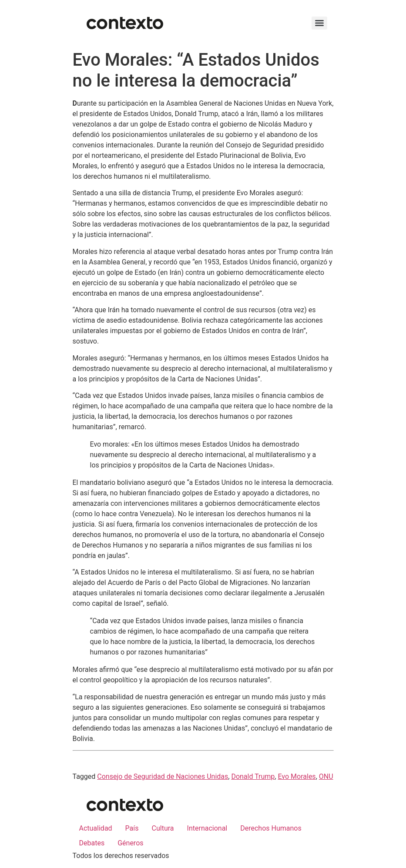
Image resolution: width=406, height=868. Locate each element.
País (132, 828)
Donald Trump (253, 776)
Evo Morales (297, 776)
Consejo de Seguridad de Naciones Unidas (163, 776)
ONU (326, 776)
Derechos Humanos (271, 828)
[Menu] (319, 23)
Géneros (130, 843)
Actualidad (96, 828)
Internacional (207, 828)
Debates (92, 843)
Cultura (163, 828)
